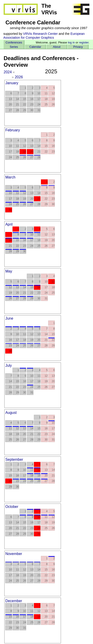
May (9, 271)
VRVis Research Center (40, 34)
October (12, 507)
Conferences (14, 42)
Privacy (78, 47)
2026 (19, 77)
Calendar (35, 47)
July (8, 365)
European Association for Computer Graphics (44, 36)
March (10, 177)
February (13, 130)
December (14, 601)
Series (14, 47)
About (57, 47)
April (9, 224)
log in (71, 42)
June (9, 318)
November (14, 554)
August (11, 413)
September (14, 459)
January (12, 83)
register (84, 42)
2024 (8, 72)
